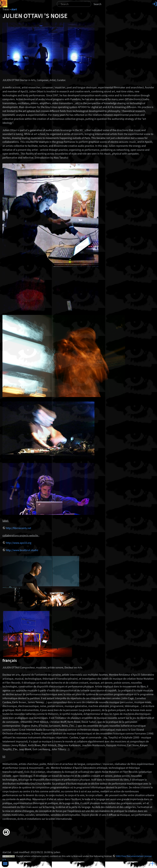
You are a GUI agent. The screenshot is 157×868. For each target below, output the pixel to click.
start (14, 9)
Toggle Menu (5, 864)
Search (97, 4)
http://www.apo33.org (19, 543)
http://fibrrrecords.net (18, 528)
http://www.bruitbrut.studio (22, 550)
